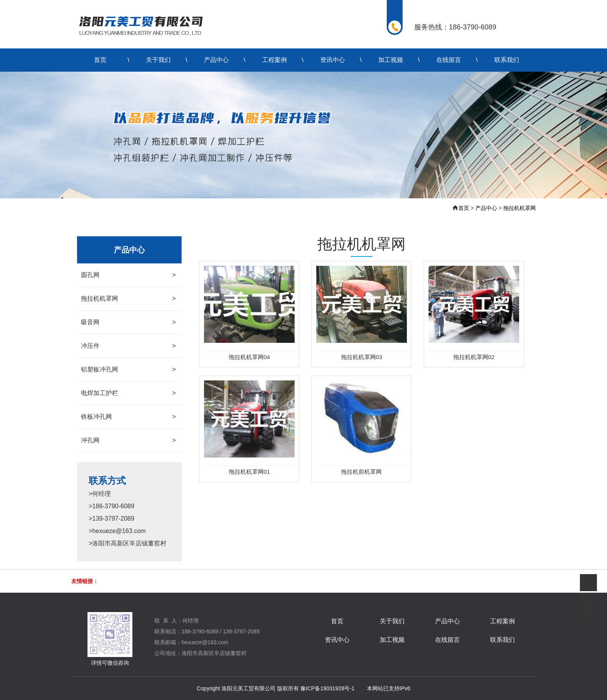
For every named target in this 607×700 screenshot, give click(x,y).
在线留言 (449, 60)
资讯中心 (333, 60)
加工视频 (391, 60)
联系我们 (507, 60)
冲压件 (128, 346)
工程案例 (274, 60)
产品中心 (216, 60)
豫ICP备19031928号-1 (328, 688)
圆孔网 (128, 275)
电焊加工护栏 (128, 393)
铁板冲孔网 (128, 417)
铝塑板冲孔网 (128, 370)
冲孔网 (128, 440)
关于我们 (158, 60)
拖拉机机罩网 (520, 208)
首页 (100, 60)
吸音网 (128, 322)
